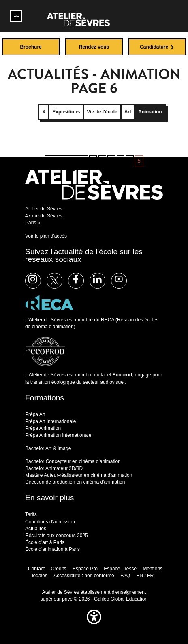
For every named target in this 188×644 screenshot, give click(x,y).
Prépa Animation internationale (58, 435)
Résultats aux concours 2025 (57, 536)
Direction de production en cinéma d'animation (75, 482)
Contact (36, 569)
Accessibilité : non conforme (84, 576)
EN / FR (145, 576)
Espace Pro (85, 569)
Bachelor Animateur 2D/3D (54, 468)
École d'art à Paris (45, 542)
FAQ (125, 576)
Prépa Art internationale (50, 421)
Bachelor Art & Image (48, 448)
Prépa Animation (43, 428)
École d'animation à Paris (52, 549)
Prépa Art (35, 414)
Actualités (36, 529)
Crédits (59, 569)
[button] (94, 626)
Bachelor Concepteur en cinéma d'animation (73, 461)
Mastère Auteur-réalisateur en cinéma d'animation (79, 475)
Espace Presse (120, 569)
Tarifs (31, 514)
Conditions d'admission (50, 522)
